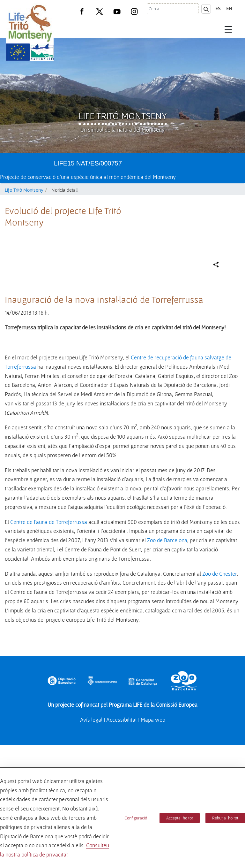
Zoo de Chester (220, 709)
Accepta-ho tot (180, 818)
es (218, 8)
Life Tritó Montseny (123, 116)
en (229, 8)
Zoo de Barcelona (167, 675)
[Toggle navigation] (228, 29)
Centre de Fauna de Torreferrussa (49, 657)
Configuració (136, 818)
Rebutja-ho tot (225, 818)
